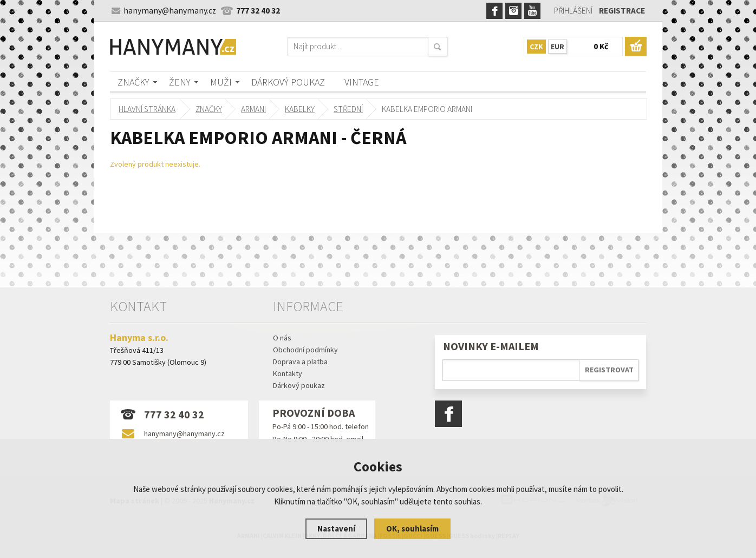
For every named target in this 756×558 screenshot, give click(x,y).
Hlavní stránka (147, 109)
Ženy (180, 82)
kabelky (300, 109)
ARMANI (253, 109)
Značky (133, 82)
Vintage (362, 82)
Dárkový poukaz (288, 82)
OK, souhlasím (412, 529)
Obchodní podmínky (305, 350)
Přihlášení (573, 11)
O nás (282, 338)
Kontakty (288, 373)
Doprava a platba (300, 362)
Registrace (622, 11)
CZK (536, 47)
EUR (558, 47)
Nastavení (336, 529)
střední (348, 109)
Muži (221, 82)
